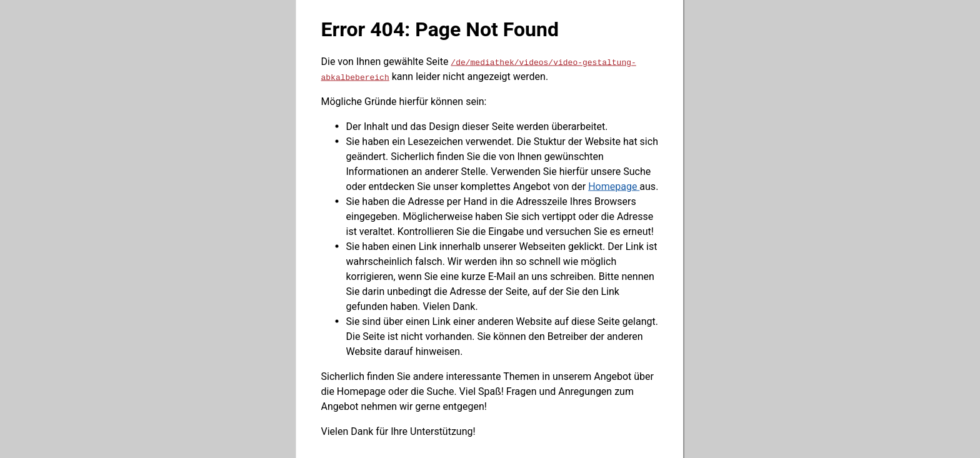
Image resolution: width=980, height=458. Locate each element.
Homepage (614, 186)
